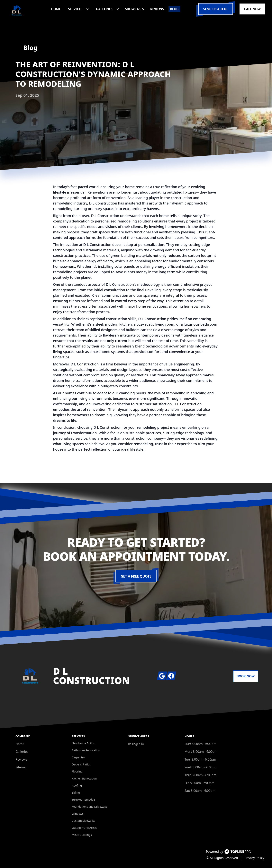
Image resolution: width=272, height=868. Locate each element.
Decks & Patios (81, 764)
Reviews (21, 759)
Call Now (252, 9)
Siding (76, 793)
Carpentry (78, 757)
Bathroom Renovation (86, 750)
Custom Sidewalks (83, 821)
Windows (78, 814)
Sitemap (22, 767)
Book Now (246, 676)
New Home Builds (83, 743)
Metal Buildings (82, 835)
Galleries (22, 752)
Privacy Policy (254, 858)
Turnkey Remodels (84, 800)
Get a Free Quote (136, 576)
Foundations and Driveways (90, 807)
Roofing (77, 785)
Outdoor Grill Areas (84, 828)
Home (20, 744)
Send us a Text (216, 9)
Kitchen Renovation (84, 778)
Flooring (77, 771)
